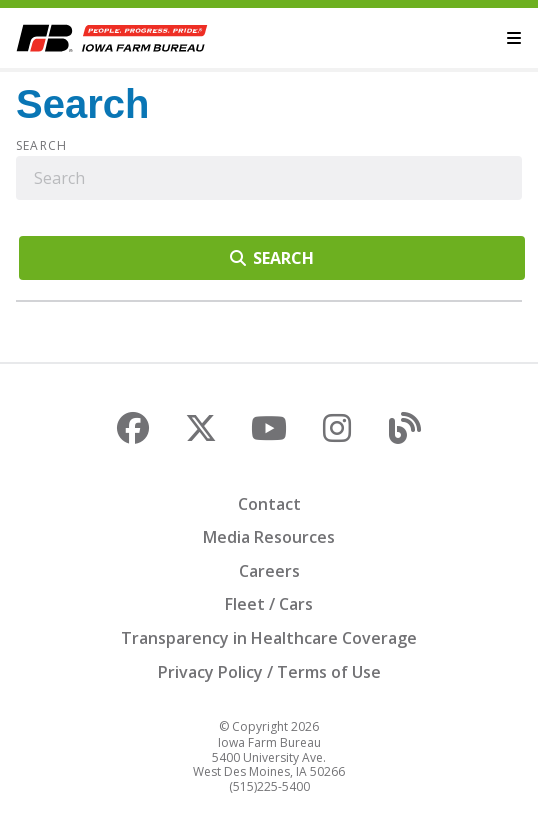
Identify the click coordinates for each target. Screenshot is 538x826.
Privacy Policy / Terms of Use (269, 672)
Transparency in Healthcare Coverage (269, 638)
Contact (269, 504)
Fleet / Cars (269, 604)
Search (41, 146)
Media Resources (269, 537)
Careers (269, 571)
